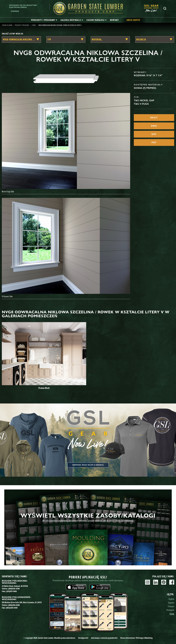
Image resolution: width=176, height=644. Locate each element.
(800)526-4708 (14, 589)
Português (170, 610)
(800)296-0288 (14, 605)
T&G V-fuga (141, 104)
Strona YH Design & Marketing (136, 638)
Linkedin (156, 582)
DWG (154, 126)
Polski (172, 614)
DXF (154, 134)
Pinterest (164, 582)
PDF (154, 142)
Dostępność (83, 638)
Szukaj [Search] (165, 8)
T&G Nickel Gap (144, 100)
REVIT (154, 118)
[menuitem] (153, 8)
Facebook (172, 582)
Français (171, 606)
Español (171, 603)
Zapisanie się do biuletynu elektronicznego (23, 6)
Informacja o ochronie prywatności (104, 638)
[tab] (44, 20)
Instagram (148, 582)
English (171, 599)
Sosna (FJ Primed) (145, 88)
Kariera (15, 11)
